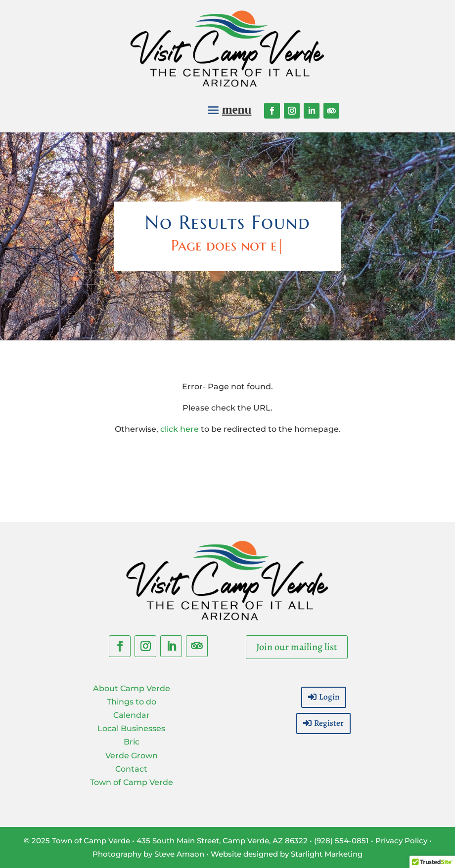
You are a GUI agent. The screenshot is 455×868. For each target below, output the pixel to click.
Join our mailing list (297, 647)
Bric (132, 742)
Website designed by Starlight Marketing (287, 854)
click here (180, 429)
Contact (131, 769)
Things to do (132, 702)
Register (329, 723)
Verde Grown (132, 756)
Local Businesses (131, 728)
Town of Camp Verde (132, 782)
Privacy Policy (401, 841)
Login (329, 697)
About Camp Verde (132, 688)
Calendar (132, 715)
